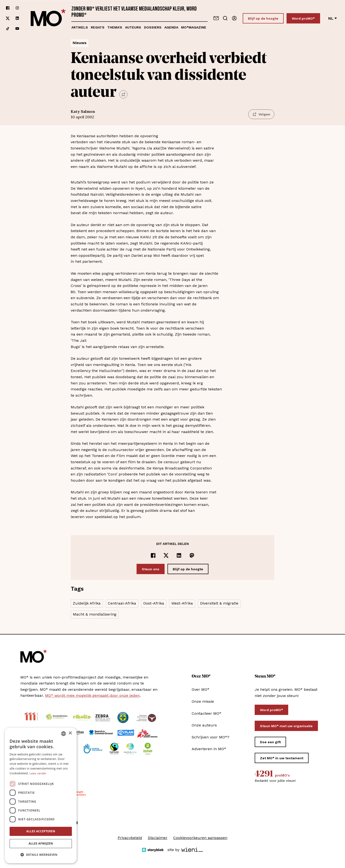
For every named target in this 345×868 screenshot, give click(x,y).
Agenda (171, 27)
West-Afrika (182, 603)
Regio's (98, 27)
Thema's (115, 27)
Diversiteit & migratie (219, 603)
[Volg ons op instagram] (17, 8)
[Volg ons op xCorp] (8, 18)
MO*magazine (194, 27)
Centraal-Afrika (122, 603)
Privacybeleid (130, 838)
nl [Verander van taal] (333, 18)
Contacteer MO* (207, 713)
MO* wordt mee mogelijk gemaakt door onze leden (92, 695)
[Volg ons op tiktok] (8, 29)
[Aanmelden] (234, 18)
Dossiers (153, 27)
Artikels (80, 27)
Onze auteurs (204, 725)
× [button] (70, 733)
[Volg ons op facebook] (8, 8)
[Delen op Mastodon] (192, 555)
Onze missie (203, 701)
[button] (41, 855)
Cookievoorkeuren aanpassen (200, 838)
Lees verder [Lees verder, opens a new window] (38, 773)
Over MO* (201, 689)
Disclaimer (158, 838)
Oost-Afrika (154, 603)
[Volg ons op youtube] (17, 29)
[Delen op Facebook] (153, 555)
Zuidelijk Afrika (87, 603)
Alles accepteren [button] (41, 831)
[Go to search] (225, 18)
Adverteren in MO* (209, 749)
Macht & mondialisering (95, 614)
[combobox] (63, 734)
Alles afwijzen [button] (41, 843)
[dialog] (41, 795)
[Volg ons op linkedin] (17, 18)
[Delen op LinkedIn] (179, 555)
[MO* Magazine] (48, 18)
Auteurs (133, 27)
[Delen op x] (166, 555)
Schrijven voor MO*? (210, 737)
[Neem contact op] (216, 18)
